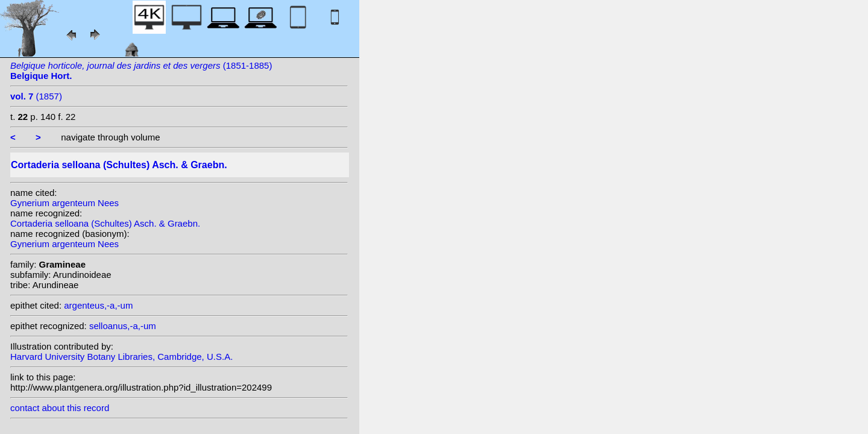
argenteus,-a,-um (98, 305)
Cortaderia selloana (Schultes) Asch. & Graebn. (105, 223)
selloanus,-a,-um (123, 326)
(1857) (36, 96)
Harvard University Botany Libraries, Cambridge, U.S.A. (121, 357)
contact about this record (60, 408)
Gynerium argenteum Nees (64, 203)
